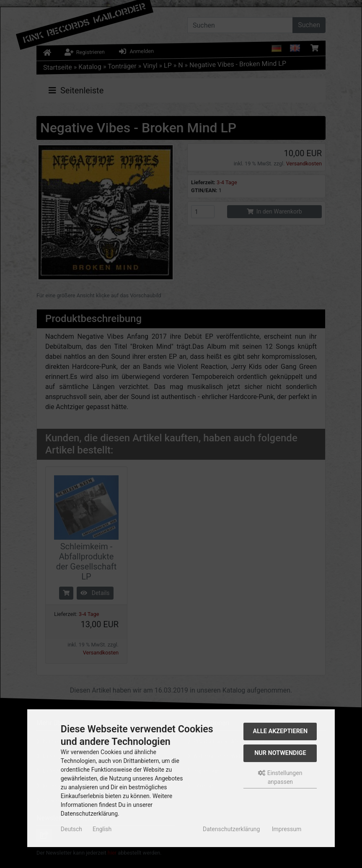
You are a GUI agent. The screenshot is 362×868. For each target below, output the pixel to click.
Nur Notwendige (280, 753)
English (102, 829)
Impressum (287, 829)
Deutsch (71, 829)
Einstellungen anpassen (280, 777)
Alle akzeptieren (281, 731)
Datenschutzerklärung (231, 829)
